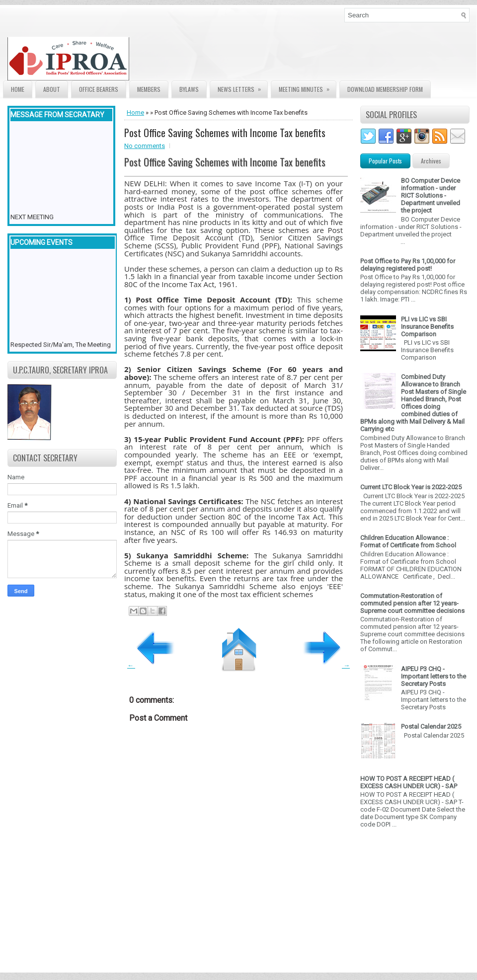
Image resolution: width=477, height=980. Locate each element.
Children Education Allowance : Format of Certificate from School (408, 541)
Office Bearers (99, 89)
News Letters (242, 87)
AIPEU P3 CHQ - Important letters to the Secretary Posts (434, 676)
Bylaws (189, 89)
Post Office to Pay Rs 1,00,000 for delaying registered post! (408, 265)
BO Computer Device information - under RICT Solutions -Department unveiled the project (431, 195)
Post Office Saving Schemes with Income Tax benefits (225, 133)
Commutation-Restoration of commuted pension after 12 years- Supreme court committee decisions (412, 603)
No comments (145, 146)
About (52, 89)
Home (18, 89)
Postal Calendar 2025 (431, 726)
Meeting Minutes (307, 87)
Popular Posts (385, 161)
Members (149, 89)
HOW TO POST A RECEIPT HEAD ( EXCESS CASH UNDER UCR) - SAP (409, 782)
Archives (431, 161)
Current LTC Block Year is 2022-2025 (411, 487)
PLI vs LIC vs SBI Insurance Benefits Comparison (427, 327)
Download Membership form (385, 89)
